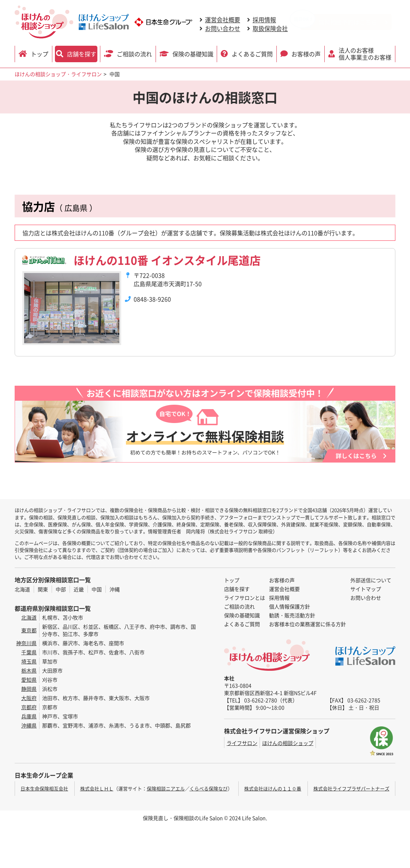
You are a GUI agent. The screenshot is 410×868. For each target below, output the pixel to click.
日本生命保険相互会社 (44, 788)
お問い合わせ (223, 28)
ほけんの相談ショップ (288, 743)
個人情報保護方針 (290, 606)
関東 (43, 589)
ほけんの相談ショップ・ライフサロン (58, 74)
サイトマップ (366, 589)
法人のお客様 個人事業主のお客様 (365, 54)
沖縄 (115, 589)
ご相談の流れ (134, 54)
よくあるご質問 (252, 54)
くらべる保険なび (209, 788)
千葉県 (29, 652)
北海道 (22, 589)
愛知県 (29, 680)
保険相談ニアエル (166, 788)
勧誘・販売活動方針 (292, 615)
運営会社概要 (223, 19)
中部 (61, 589)
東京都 (29, 630)
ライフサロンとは (245, 598)
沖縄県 (29, 725)
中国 (97, 589)
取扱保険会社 (270, 28)
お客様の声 (306, 54)
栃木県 (29, 670)
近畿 (79, 589)
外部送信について (371, 580)
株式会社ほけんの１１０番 (273, 788)
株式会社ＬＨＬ (97, 788)
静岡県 (29, 689)
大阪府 (29, 698)
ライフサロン (242, 743)
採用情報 (264, 19)
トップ (40, 54)
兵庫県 (29, 716)
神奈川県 (26, 643)
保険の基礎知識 (193, 54)
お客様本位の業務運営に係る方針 (307, 624)
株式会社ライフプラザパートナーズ (351, 788)
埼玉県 (29, 661)
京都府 (29, 707)
